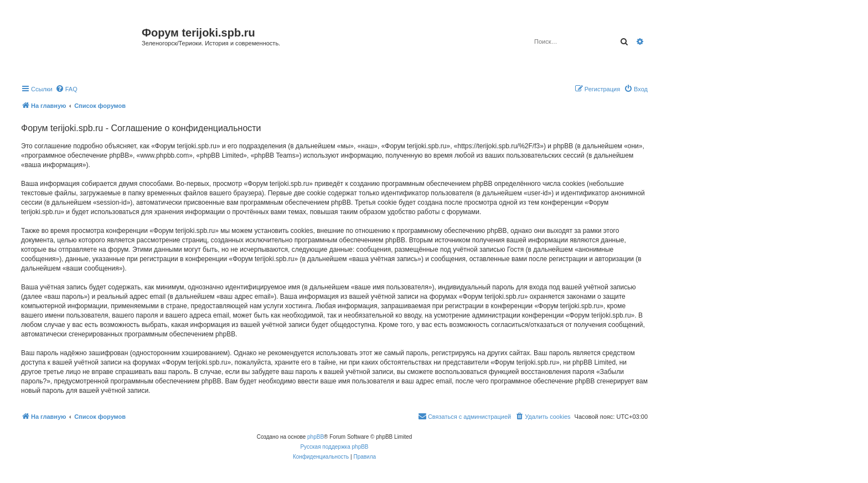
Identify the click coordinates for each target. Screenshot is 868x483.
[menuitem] (66, 89)
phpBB (316, 437)
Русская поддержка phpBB (334, 447)
